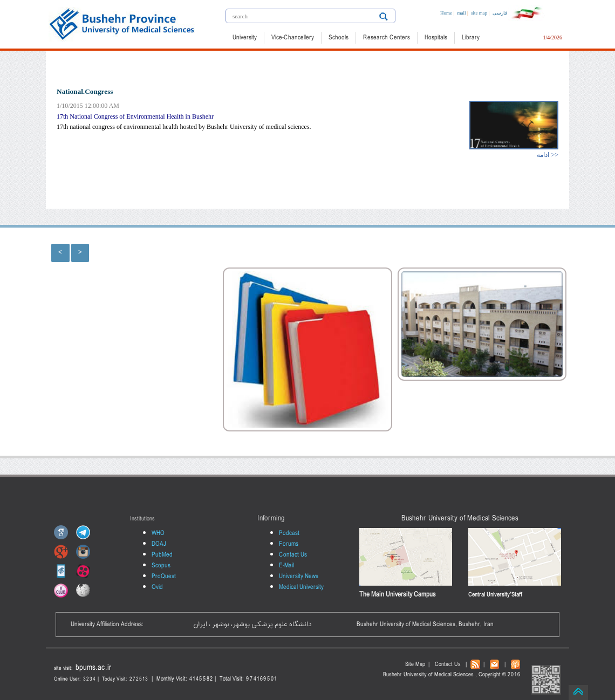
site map (479, 13)
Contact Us (293, 555)
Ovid (157, 587)
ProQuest (164, 577)
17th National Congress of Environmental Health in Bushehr (135, 116)
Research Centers (387, 38)
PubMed (162, 555)
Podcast (289, 533)
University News (299, 577)
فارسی (500, 13)
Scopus (161, 566)
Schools (339, 38)
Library (471, 38)
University (245, 38)
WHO (158, 533)
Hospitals (436, 38)
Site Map (415, 665)
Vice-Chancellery (293, 38)
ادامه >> (548, 155)
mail (462, 13)
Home (446, 13)
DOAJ (159, 544)
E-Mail (286, 566)
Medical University (301, 587)
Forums (289, 544)
